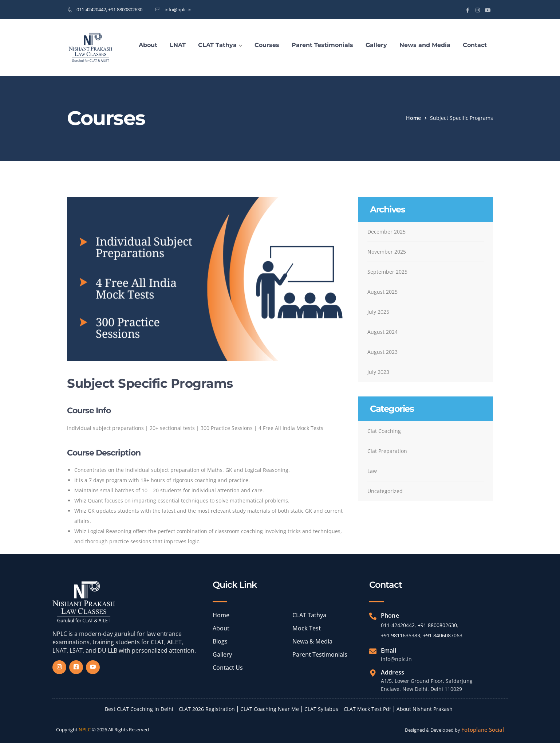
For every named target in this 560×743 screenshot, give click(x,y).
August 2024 (382, 332)
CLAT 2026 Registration (207, 709)
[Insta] (59, 667)
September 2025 (387, 272)
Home (413, 118)
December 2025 (387, 232)
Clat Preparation (387, 451)
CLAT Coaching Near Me (270, 709)
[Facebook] (76, 667)
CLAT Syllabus (321, 709)
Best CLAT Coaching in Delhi (139, 709)
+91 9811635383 (401, 635)
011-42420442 (91, 9)
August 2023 (382, 352)
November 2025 (387, 252)
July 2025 (378, 312)
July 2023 (378, 372)
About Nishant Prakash (425, 709)
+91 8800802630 (125, 9)
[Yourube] (93, 667)
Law (372, 471)
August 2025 (382, 292)
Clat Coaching (384, 431)
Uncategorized (385, 491)
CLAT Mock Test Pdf (367, 709)
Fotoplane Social (483, 730)
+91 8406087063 (443, 635)
